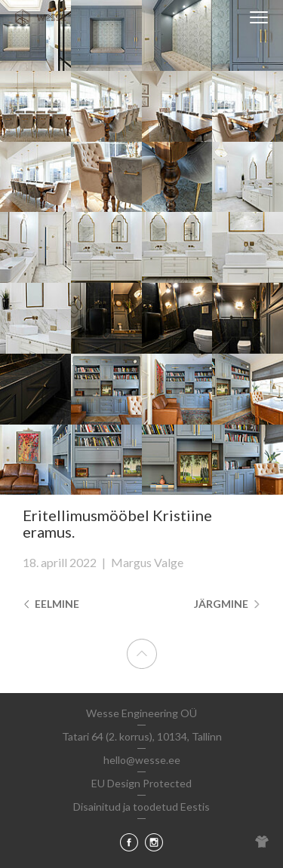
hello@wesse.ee (142, 760)
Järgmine (227, 604)
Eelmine (51, 604)
